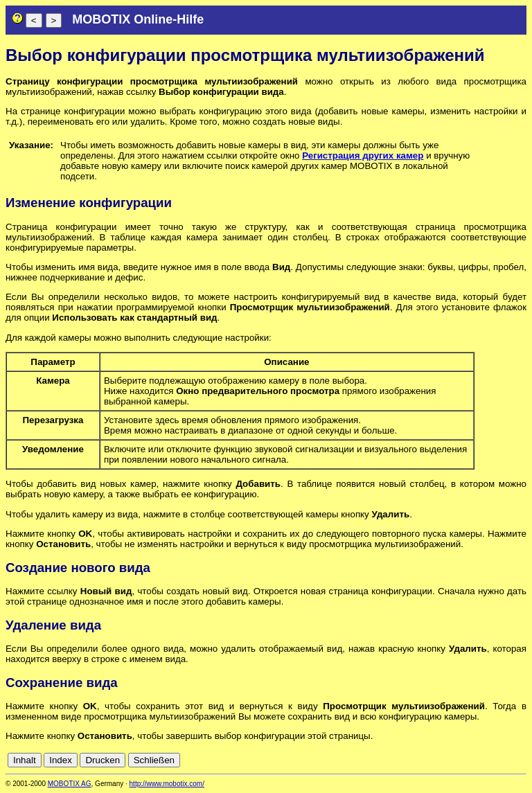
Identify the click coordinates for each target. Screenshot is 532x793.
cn (428, 760)
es (474, 760)
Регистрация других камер (363, 155)
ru (520, 760)
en (459, 760)
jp (507, 760)
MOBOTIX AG (70, 784)
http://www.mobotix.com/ (167, 784)
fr (486, 760)
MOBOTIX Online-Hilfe (138, 19)
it (496, 760)
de (444, 760)
